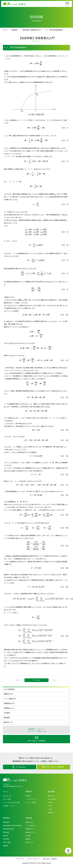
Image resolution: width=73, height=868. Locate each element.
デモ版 (50, 809)
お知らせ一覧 (7, 796)
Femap (50, 806)
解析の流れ (51, 796)
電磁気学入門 (29, 822)
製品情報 (51, 791)
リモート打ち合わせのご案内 (11, 802)
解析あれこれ (29, 842)
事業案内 (29, 791)
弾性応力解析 (7, 842)
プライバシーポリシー (33, 859)
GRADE (50, 802)
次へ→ (55, 680)
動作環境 (50, 812)
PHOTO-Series (52, 799)
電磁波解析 (6, 822)
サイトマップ (20, 859)
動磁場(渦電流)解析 (9, 829)
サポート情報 (7, 799)
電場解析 (6, 835)
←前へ (18, 680)
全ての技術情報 (9, 689)
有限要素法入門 (30, 829)
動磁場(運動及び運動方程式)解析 (12, 825)
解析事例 (6, 818)
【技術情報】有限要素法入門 (31, 30)
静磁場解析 (6, 832)
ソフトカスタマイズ (31, 799)
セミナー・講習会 (31, 802)
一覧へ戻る (36, 680)
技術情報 (14, 30)
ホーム (5, 30)
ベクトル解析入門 (31, 825)
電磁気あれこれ (30, 832)
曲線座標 (28, 839)
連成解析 (6, 845)
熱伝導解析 (6, 839)
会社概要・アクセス (9, 806)
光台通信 (28, 835)
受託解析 (28, 796)
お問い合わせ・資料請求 (50, 859)
